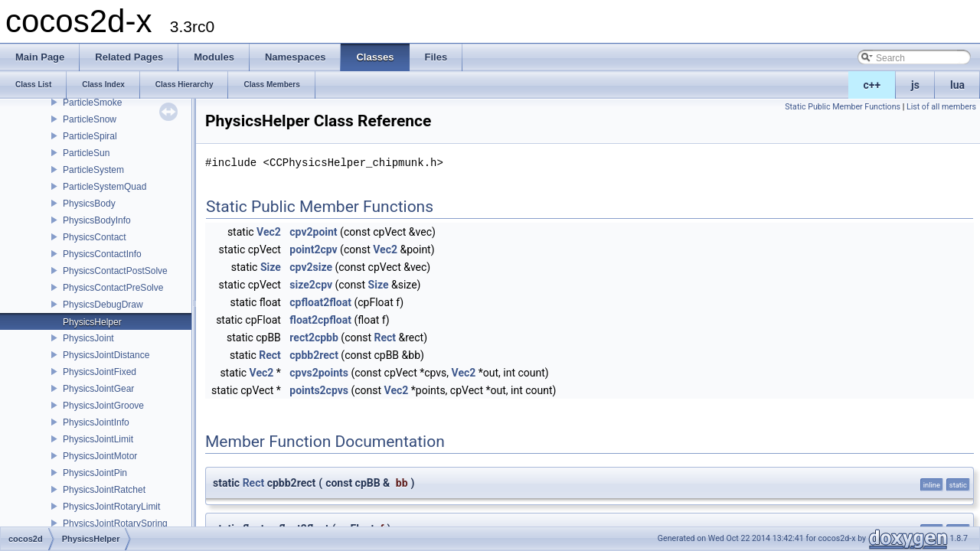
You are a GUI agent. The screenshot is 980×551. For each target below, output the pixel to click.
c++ (872, 85)
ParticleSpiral (90, 136)
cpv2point (313, 232)
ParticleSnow (90, 119)
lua (957, 85)
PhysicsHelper (92, 322)
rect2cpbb (314, 337)
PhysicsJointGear (98, 389)
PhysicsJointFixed (100, 372)
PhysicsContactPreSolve (113, 288)
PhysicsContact (95, 237)
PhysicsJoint (88, 338)
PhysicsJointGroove (103, 406)
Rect (385, 337)
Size (271, 267)
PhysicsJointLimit (98, 439)
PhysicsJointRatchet (104, 490)
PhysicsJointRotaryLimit (111, 507)
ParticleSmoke (92, 103)
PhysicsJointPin (95, 473)
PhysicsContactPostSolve (115, 271)
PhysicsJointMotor (100, 456)
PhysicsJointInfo (96, 422)
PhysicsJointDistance (106, 355)
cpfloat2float (320, 302)
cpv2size (311, 267)
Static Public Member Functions (843, 107)
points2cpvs (319, 390)
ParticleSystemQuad (105, 187)
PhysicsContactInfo (102, 254)
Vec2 (269, 232)
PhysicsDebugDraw (103, 305)
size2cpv (311, 285)
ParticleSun (86, 153)
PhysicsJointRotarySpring (115, 523)
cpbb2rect (314, 355)
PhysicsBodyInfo (97, 220)
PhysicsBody (89, 204)
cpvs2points (319, 373)
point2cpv (313, 249)
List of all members (941, 107)
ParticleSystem (93, 170)
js (915, 85)
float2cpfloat (320, 320)
